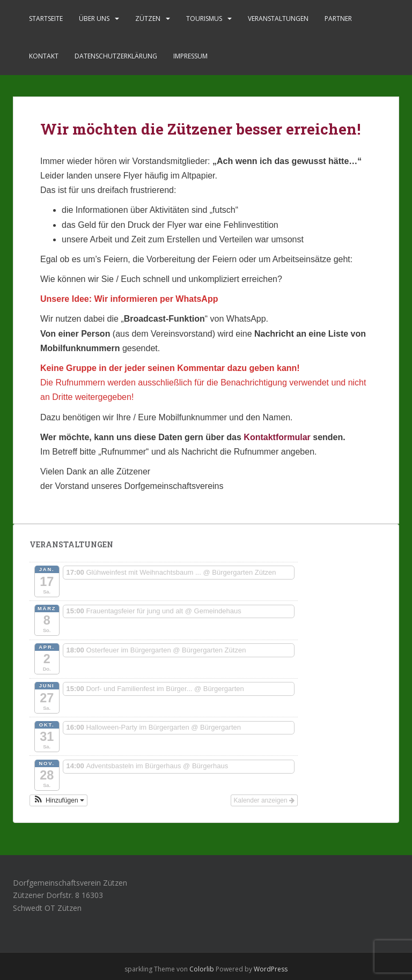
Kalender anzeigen (264, 800)
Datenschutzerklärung (116, 56)
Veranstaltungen (278, 18)
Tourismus (204, 18)
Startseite (46, 18)
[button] (58, 800)
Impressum (190, 56)
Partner (338, 18)
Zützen (148, 18)
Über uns (94, 18)
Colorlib (202, 969)
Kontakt (44, 56)
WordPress (271, 969)
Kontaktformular (277, 437)
